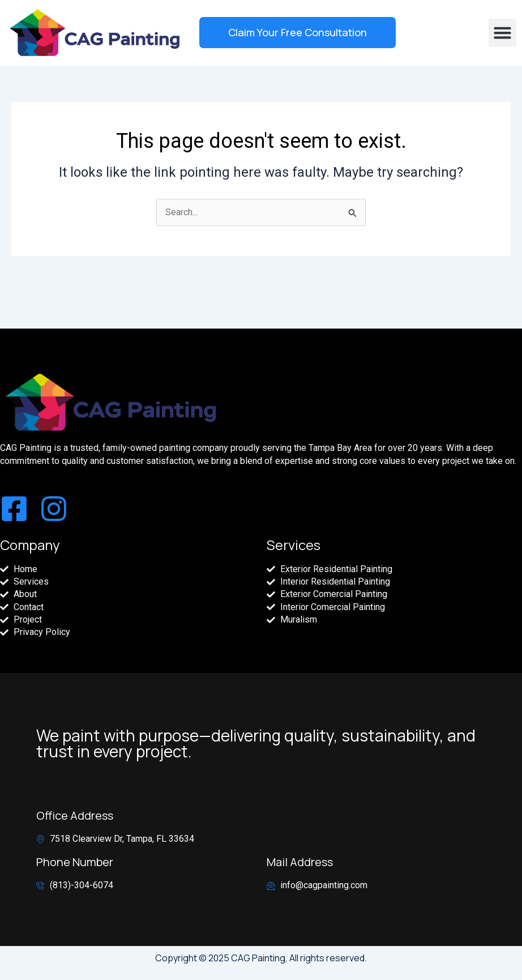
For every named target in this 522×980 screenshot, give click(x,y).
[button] (503, 33)
